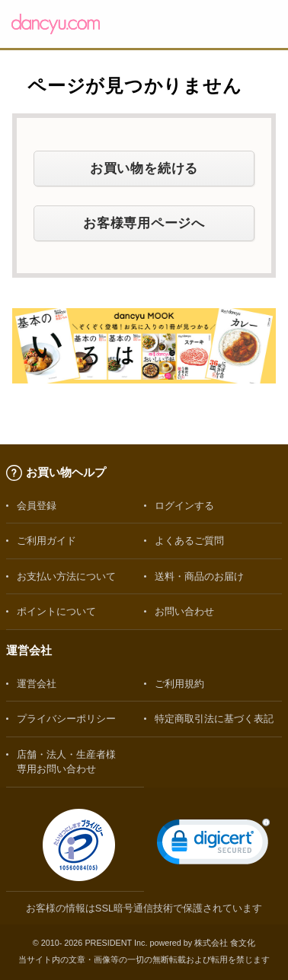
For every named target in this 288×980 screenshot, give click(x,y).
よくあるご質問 (189, 541)
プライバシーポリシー (66, 719)
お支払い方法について (66, 576)
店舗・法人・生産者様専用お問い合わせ (66, 762)
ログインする (184, 506)
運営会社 (37, 684)
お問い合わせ (184, 611)
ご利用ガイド (46, 541)
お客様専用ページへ (144, 223)
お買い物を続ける (144, 168)
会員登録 (37, 506)
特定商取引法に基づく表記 (214, 719)
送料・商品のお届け (199, 576)
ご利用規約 (179, 684)
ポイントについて (56, 611)
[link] (213, 845)
